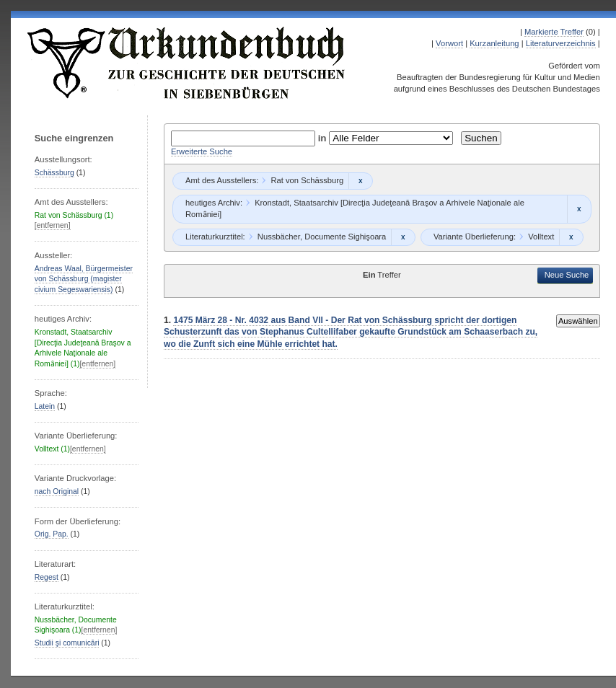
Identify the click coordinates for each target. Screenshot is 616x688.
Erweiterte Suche (202, 151)
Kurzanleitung (494, 43)
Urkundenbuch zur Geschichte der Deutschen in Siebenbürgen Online (187, 63)
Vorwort (449, 43)
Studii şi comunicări (67, 643)
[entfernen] (53, 225)
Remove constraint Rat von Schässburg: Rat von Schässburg (360, 181)
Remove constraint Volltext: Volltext (571, 237)
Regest (47, 577)
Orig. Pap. (52, 534)
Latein (45, 406)
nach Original (57, 491)
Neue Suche (567, 275)
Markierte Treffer (554, 32)
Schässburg (54, 173)
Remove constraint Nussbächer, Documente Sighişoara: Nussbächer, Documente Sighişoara (403, 237)
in (324, 138)
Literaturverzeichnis (561, 43)
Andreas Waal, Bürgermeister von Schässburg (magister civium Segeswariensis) (84, 279)
